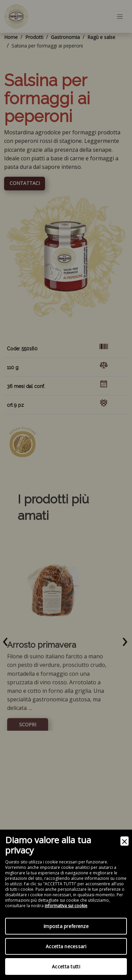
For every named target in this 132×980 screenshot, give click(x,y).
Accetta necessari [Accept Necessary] (66, 946)
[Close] (124, 841)
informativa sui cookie (66, 906)
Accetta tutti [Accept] (66, 966)
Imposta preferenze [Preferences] (66, 926)
